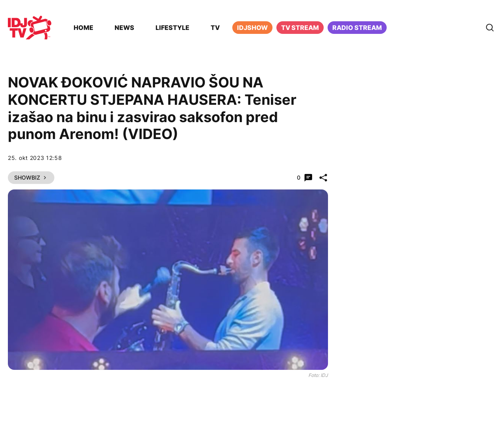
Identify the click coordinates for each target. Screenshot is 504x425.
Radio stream (357, 28)
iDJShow (252, 28)
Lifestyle (172, 28)
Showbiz (31, 177)
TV (215, 28)
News (124, 28)
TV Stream (300, 28)
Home (83, 28)
